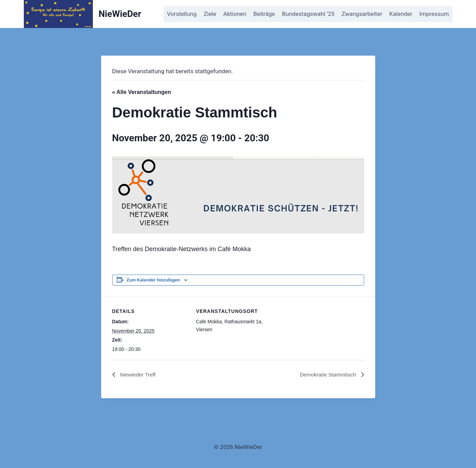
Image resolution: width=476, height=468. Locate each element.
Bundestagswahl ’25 (308, 14)
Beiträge (264, 14)
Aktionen (235, 14)
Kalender (401, 14)
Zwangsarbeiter (362, 14)
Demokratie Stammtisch (327, 375)
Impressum (434, 14)
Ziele (210, 14)
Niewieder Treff (138, 375)
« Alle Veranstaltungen (142, 92)
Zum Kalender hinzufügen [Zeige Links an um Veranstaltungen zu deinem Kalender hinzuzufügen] (153, 280)
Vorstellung (182, 14)
